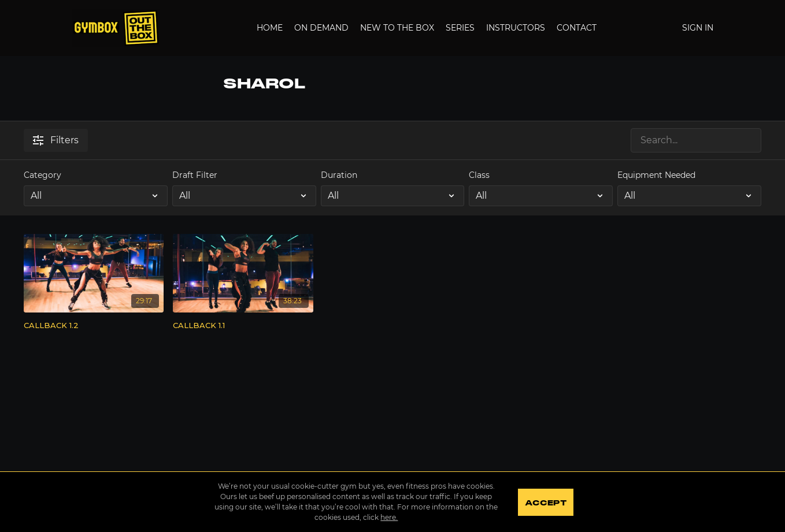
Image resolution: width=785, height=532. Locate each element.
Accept (545, 503)
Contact (577, 28)
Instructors (516, 28)
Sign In (698, 28)
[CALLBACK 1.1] (243, 326)
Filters (56, 140)
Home (270, 28)
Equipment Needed (656, 175)
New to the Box (397, 28)
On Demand (321, 28)
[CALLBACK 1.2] (94, 326)
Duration (339, 175)
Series (460, 28)
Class (479, 175)
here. (389, 517)
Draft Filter (195, 175)
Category (42, 175)
